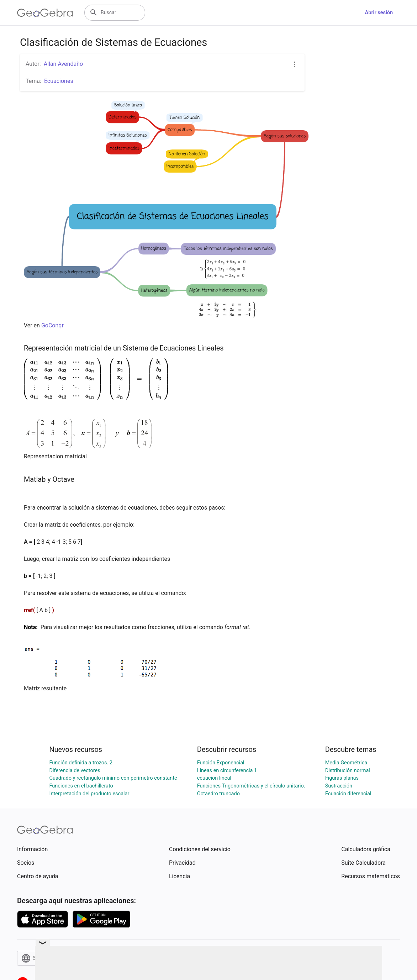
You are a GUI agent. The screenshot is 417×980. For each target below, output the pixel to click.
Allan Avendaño (63, 64)
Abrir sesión (379, 13)
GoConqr (52, 325)
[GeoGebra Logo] (45, 13)
